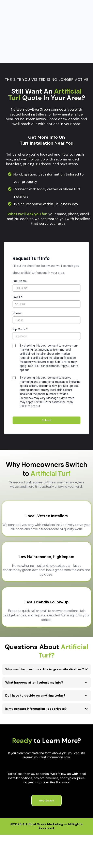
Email (18, 250)
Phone (17, 266)
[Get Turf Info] (46, 753)
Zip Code (20, 282)
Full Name (20, 234)
